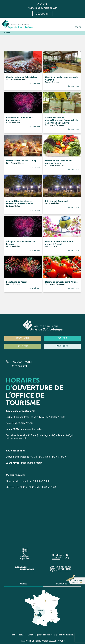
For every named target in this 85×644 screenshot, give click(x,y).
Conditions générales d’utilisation (41, 635)
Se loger (23, 346)
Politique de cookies (66, 635)
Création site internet (31, 641)
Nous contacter (22, 362)
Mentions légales (17, 635)
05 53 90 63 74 (19, 366)
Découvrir (42, 14)
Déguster (62, 346)
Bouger (62, 338)
